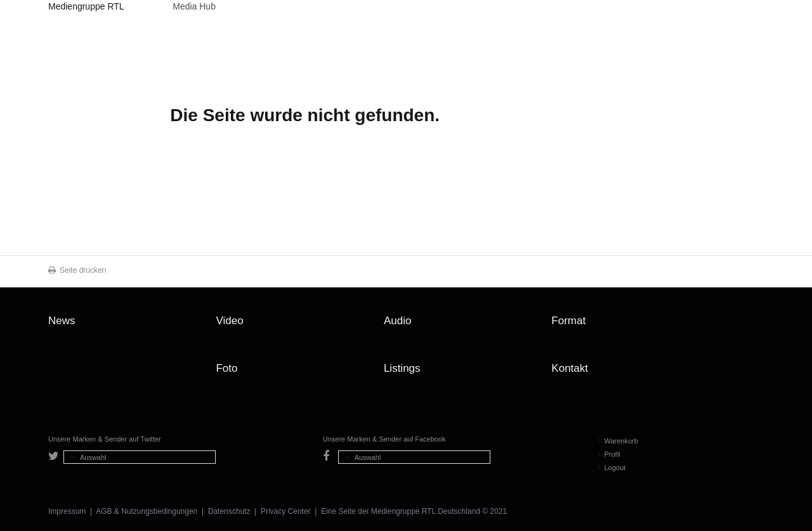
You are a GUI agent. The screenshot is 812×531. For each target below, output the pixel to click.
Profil (609, 454)
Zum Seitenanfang (751, 325)
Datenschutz (229, 511)
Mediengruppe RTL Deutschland (86, 8)
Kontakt (570, 368)
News (62, 321)
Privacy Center (286, 511)
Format (568, 321)
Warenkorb (618, 441)
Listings (402, 368)
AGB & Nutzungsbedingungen (147, 511)
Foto (226, 368)
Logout (612, 468)
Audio (397, 321)
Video (229, 321)
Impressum (67, 511)
